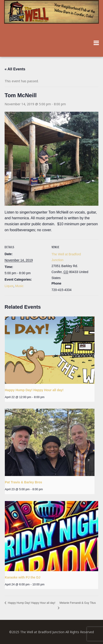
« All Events (15, 69)
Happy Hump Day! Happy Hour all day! (34, 390)
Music (19, 286)
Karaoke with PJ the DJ (23, 577)
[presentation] (50, 350)
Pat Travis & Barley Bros (24, 482)
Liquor (9, 286)
